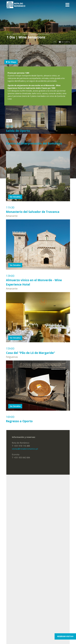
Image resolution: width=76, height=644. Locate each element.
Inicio (8, 34)
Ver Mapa (11, 62)
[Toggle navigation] (67, 5)
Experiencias (16, 34)
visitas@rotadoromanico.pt (25, 449)
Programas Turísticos (29, 34)
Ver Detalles (15, 197)
